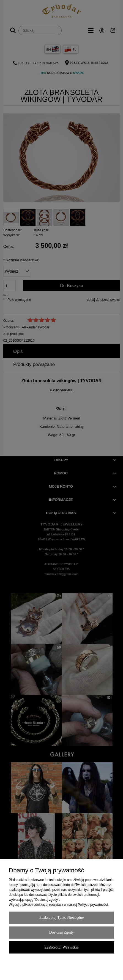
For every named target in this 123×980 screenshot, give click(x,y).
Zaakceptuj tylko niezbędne (61, 917)
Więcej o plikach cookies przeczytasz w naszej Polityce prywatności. (59, 905)
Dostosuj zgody (62, 932)
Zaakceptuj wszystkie (62, 947)
